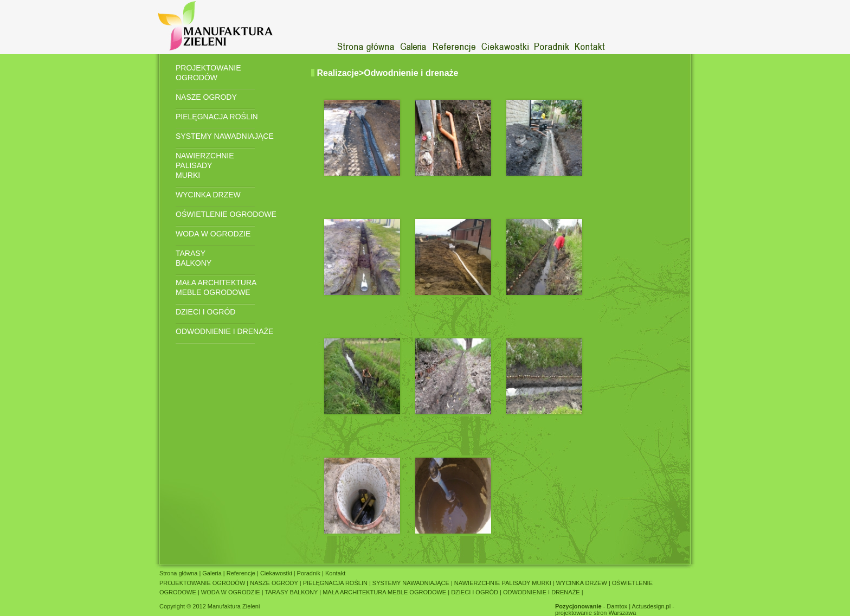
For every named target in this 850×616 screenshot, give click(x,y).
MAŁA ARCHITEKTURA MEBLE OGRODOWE (216, 287)
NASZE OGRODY (206, 97)
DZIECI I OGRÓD (205, 312)
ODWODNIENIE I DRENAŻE (224, 331)
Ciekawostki (276, 573)
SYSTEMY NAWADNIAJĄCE (225, 136)
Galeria (212, 573)
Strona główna (179, 573)
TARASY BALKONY (194, 258)
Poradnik (309, 573)
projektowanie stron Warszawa (595, 613)
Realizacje (337, 73)
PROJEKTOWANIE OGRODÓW (208, 73)
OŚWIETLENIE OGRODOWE (226, 214)
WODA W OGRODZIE (213, 234)
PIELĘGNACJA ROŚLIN (217, 117)
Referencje (241, 573)
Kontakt (334, 573)
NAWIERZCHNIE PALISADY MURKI (205, 165)
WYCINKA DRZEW (208, 195)
